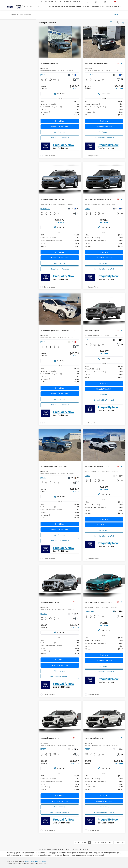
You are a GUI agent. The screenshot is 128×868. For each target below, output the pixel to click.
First (78, 843)
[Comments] (74, 80)
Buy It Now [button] (60, 121)
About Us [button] (118, 7)
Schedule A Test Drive (60, 127)
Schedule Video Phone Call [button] (60, 138)
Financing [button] (87, 7)
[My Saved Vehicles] (117, 2)
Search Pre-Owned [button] (74, 7)
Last (110, 843)
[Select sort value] (111, 23)
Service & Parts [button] (98, 7)
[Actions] (77, 63)
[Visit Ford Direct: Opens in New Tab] (48, 863)
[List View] (123, 23)
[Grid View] (117, 23)
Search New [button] (60, 7)
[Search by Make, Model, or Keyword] (61, 15)
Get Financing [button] (60, 132)
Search (116, 15)
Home (51, 7)
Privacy (32, 861)
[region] (60, 109)
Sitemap (27, 861)
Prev (85, 843)
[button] (79, 42)
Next (103, 843)
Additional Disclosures (40, 861)
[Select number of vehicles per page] (120, 843)
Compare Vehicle (49, 156)
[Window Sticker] (78, 80)
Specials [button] (109, 7)
